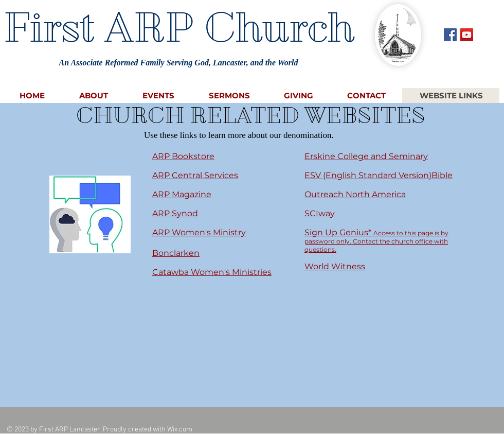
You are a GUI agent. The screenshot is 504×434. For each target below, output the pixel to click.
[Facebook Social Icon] (450, 35)
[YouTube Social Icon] (467, 35)
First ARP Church (179, 27)
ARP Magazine (182, 194)
